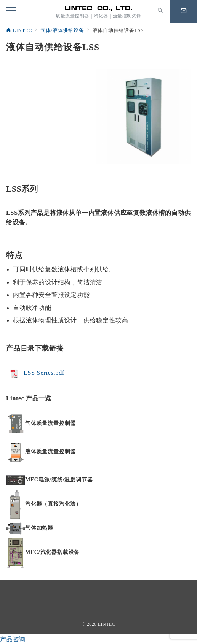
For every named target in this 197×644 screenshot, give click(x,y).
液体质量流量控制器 (50, 451)
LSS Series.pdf (44, 373)
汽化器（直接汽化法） (53, 504)
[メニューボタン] (11, 11)
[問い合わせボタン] (184, 11)
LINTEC (107, 624)
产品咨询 (13, 639)
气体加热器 (39, 528)
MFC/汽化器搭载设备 (52, 552)
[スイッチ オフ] (160, 11)
